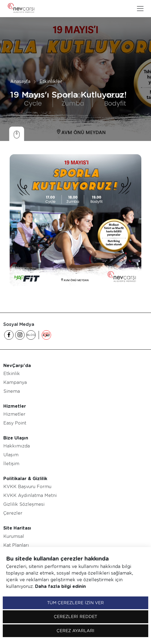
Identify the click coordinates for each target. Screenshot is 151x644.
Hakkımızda (17, 446)
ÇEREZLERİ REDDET (75, 617)
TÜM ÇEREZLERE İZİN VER (75, 603)
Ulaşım (11, 455)
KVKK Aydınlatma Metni (30, 495)
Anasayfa (20, 81)
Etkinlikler (51, 81)
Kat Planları (16, 545)
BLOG (31, 335)
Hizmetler (14, 414)
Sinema (12, 391)
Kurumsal (14, 536)
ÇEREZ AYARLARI (75, 631)
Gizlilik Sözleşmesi (24, 504)
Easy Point (15, 423)
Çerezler (13, 513)
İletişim (11, 464)
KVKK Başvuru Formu (27, 487)
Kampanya (15, 382)
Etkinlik (12, 374)
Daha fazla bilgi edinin (60, 586)
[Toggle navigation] (140, 9)
